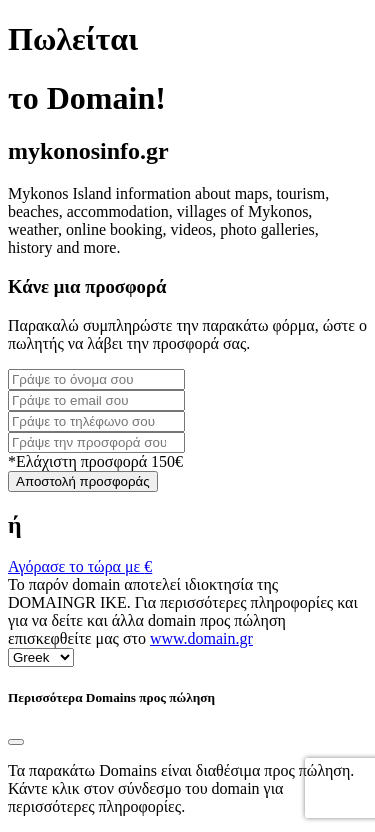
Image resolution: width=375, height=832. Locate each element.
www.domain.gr (201, 638)
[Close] (16, 742)
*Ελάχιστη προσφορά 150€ (95, 461)
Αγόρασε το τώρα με (80, 566)
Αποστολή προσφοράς (83, 481)
